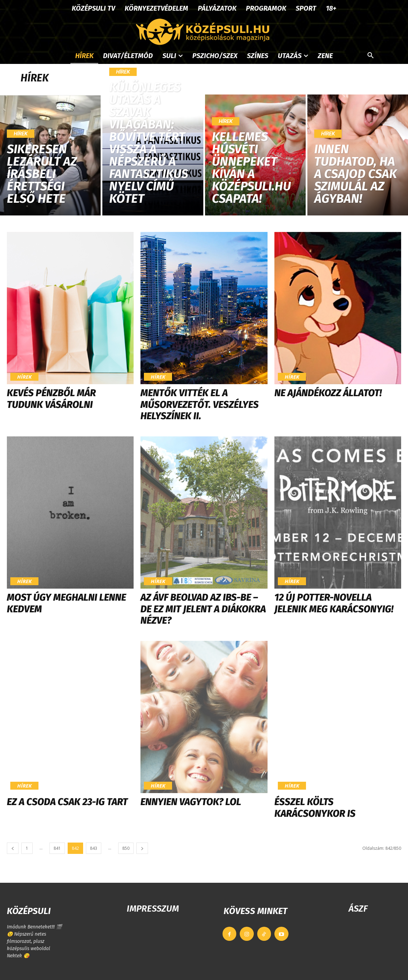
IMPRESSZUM (153, 909)
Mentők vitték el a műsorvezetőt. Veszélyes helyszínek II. (200, 404)
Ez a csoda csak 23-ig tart (67, 802)
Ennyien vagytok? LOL (191, 802)
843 (94, 848)
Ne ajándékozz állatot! (328, 393)
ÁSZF (358, 909)
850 (126, 848)
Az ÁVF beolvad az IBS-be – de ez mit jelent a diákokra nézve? (203, 609)
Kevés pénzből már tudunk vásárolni (51, 399)
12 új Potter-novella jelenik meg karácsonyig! (334, 603)
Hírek (21, 134)
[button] (371, 56)
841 (57, 848)
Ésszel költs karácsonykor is (315, 808)
